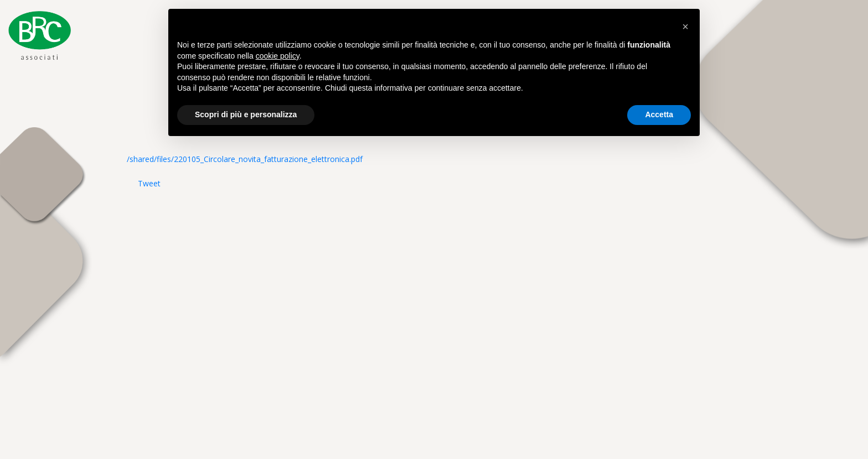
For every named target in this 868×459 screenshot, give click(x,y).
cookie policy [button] (278, 56)
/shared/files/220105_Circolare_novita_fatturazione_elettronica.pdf (245, 159)
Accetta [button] (659, 114)
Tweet (149, 183)
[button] (685, 27)
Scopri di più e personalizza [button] (246, 114)
